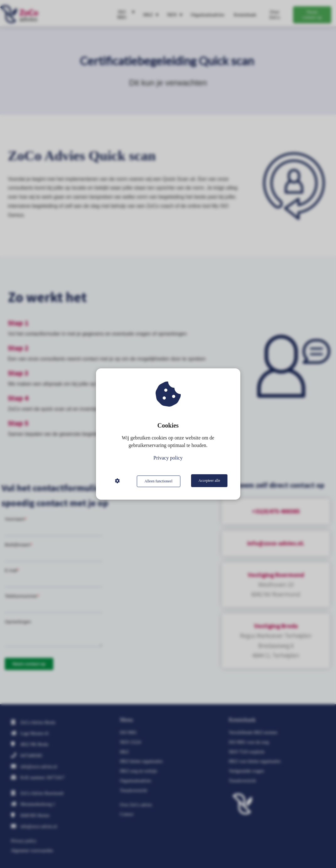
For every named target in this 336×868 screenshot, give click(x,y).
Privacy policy (168, 458)
